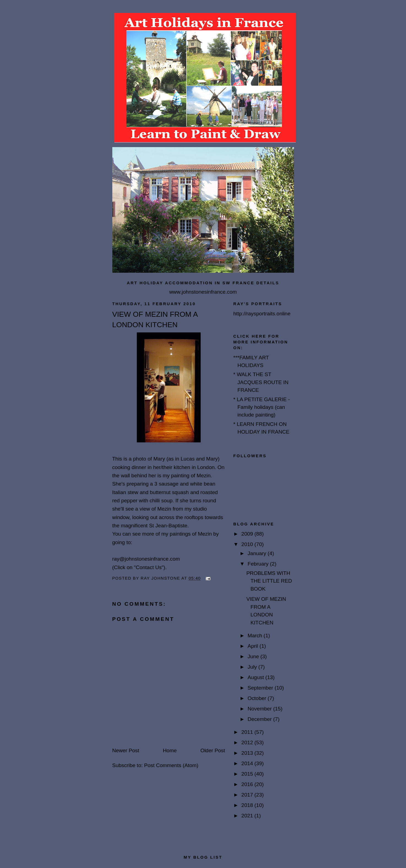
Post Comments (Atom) (171, 765)
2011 (248, 732)
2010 (248, 544)
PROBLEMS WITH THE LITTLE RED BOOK (269, 581)
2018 (248, 805)
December (261, 719)
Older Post (213, 750)
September (261, 688)
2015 (248, 774)
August (257, 677)
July (253, 667)
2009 (248, 534)
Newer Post (126, 750)
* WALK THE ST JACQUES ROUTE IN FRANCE (261, 382)
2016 (248, 784)
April (254, 646)
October (258, 698)
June (254, 656)
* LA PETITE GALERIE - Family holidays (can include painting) (262, 407)
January (258, 553)
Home (170, 750)
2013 (248, 753)
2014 (248, 763)
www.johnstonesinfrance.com (203, 292)
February (259, 564)
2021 (248, 816)
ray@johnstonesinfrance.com (146, 559)
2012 (248, 742)
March (256, 636)
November (261, 709)
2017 (248, 795)
